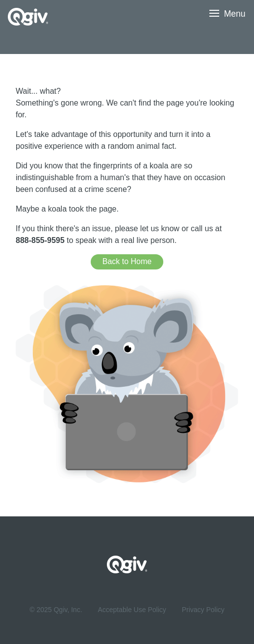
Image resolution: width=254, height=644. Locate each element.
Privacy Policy (203, 610)
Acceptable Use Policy (132, 610)
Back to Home (127, 261)
